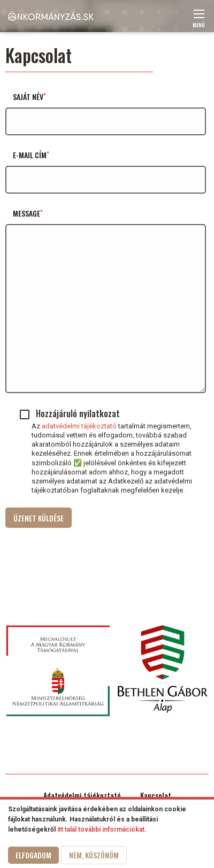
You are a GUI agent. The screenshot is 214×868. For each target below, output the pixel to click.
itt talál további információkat (101, 831)
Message (26, 213)
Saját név (28, 97)
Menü (199, 22)
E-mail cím (30, 155)
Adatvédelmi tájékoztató (82, 795)
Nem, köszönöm (94, 857)
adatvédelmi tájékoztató (79, 426)
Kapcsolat (156, 795)
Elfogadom (33, 857)
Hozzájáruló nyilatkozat (78, 413)
